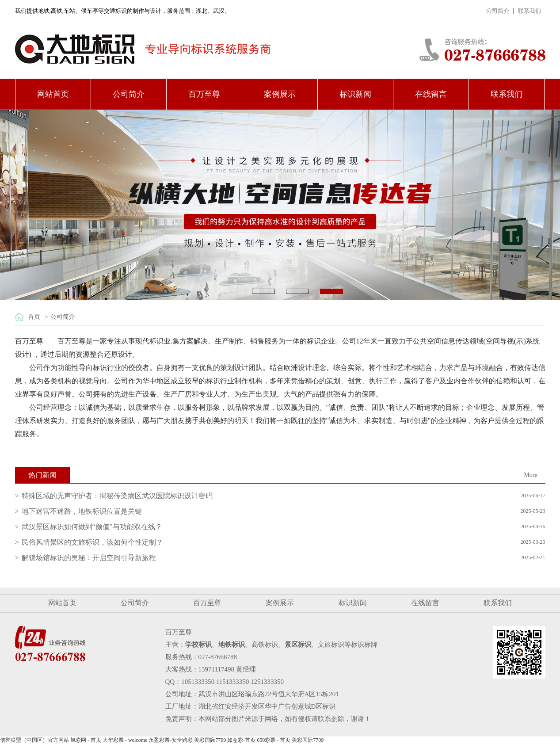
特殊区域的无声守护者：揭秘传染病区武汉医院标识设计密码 (117, 496)
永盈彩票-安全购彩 (171, 740)
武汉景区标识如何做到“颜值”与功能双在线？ (92, 527)
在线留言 (431, 94)
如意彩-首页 (241, 740)
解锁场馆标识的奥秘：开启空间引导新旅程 (89, 558)
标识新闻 (355, 94)
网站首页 (53, 94)
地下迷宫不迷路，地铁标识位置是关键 (82, 511)
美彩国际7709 (210, 740)
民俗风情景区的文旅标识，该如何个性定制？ (92, 542)
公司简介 (498, 11)
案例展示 (280, 94)
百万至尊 (204, 94)
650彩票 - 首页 (274, 740)
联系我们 (530, 11)
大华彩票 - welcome (125, 740)
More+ (532, 475)
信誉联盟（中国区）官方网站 (34, 740)
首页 (34, 317)
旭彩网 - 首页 (86, 740)
